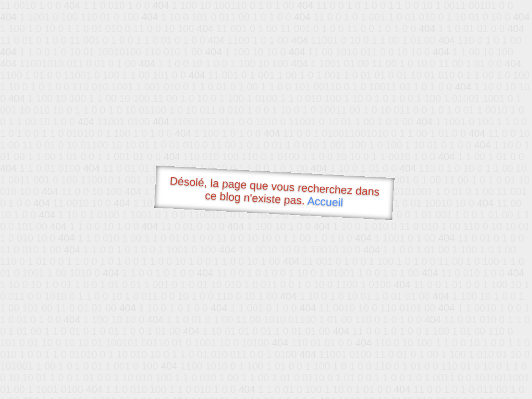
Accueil (325, 201)
